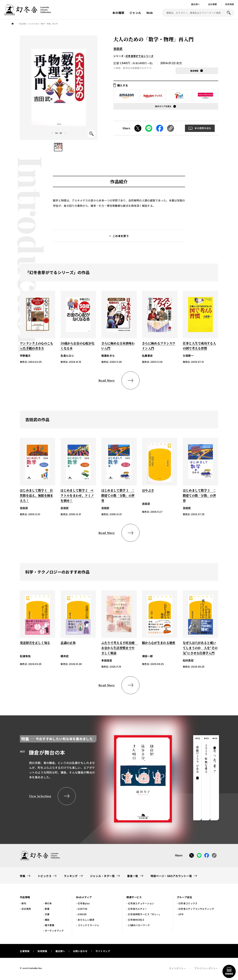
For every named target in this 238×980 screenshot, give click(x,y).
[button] (58, 147)
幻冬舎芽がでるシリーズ (140, 56)
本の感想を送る (203, 128)
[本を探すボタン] (229, 13)
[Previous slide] (52, 133)
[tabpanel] (96, 778)
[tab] (198, 778)
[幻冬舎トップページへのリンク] (27, 13)
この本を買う (121, 236)
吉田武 (118, 49)
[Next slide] (65, 133)
